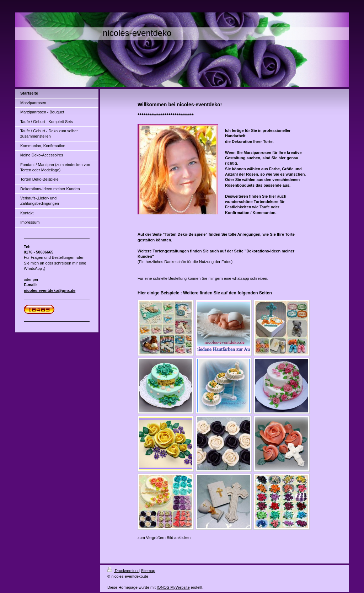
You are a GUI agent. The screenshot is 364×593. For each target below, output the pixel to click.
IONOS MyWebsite (173, 587)
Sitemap (148, 571)
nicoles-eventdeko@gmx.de (50, 290)
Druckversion (123, 571)
